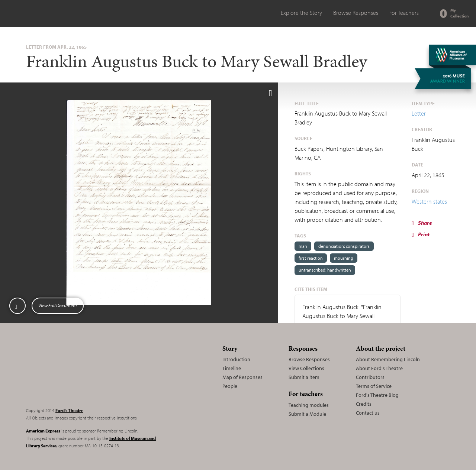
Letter (419, 113)
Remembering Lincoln (73, 372)
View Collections (306, 368)
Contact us (368, 413)
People (230, 386)
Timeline (232, 368)
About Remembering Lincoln (388, 359)
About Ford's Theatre (379, 368)
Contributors (370, 377)
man (303, 246)
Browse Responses (356, 13)
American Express (43, 431)
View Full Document (58, 305)
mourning (344, 258)
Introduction (236, 359)
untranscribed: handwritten (325, 270)
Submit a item (304, 377)
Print (420, 234)
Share (422, 223)
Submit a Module (307, 414)
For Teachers (404, 13)
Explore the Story (301, 13)
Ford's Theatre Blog (377, 395)
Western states (429, 201)
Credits (364, 404)
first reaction (311, 258)
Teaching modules (309, 405)
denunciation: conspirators (344, 246)
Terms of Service (374, 386)
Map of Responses (242, 377)
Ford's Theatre (69, 410)
